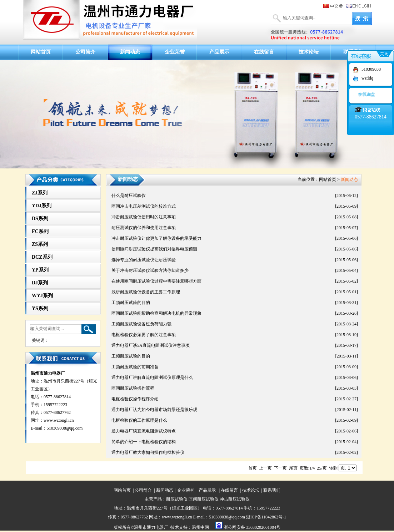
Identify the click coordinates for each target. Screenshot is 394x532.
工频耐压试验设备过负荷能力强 (141, 324)
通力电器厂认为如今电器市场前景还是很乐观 (154, 410)
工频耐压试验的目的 (131, 303)
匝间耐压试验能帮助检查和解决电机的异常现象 (156, 313)
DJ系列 (40, 283)
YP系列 (40, 270)
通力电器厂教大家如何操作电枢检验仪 (148, 452)
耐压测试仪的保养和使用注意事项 (144, 228)
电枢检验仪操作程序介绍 (135, 399)
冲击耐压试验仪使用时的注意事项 (144, 217)
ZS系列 (40, 244)
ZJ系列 (40, 193)
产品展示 (219, 52)
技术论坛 (309, 52)
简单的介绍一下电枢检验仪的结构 (144, 442)
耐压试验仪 (177, 499)
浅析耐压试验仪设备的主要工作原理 (146, 292)
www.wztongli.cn (59, 420)
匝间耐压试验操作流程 (133, 388)
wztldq (367, 78)
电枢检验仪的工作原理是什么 (139, 420)
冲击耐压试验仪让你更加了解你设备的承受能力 (156, 238)
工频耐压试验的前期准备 (135, 367)
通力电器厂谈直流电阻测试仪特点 (144, 431)
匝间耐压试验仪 (204, 499)
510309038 (371, 69)
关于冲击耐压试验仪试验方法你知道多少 (150, 270)
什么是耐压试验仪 (129, 196)
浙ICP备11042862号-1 (266, 517)
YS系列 (40, 308)
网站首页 (41, 52)
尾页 (293, 468)
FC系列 (40, 231)
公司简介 (85, 52)
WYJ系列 (42, 296)
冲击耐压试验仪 (235, 499)
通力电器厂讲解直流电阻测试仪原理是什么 (152, 378)
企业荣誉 (175, 52)
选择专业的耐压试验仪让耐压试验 (144, 260)
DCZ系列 (42, 257)
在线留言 (264, 52)
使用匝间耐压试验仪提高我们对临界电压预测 (154, 249)
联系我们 (272, 490)
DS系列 (40, 219)
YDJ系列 (42, 206)
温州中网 (200, 527)
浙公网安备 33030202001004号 (252, 527)
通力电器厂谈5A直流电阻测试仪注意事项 (151, 345)
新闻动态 (130, 52)
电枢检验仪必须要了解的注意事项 (144, 335)
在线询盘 (366, 95)
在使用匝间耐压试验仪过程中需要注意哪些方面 (156, 281)
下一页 (280, 468)
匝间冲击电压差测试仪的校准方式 (144, 206)
